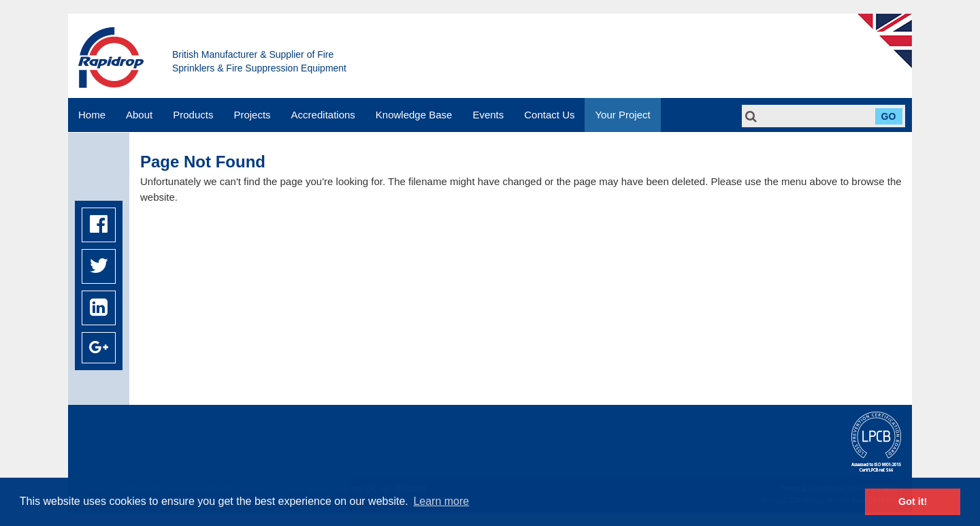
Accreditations (323, 115)
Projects (252, 115)
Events (488, 115)
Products (193, 115)
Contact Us (549, 115)
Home (92, 115)
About (139, 115)
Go (889, 116)
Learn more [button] (441, 501)
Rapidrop (111, 57)
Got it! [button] (913, 502)
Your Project (622, 115)
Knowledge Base (414, 115)
